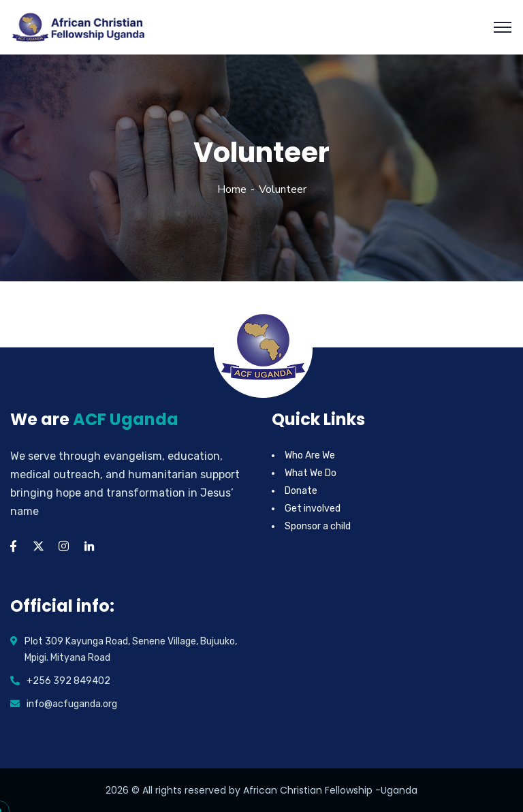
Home (232, 189)
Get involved (313, 509)
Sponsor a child (318, 526)
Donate (301, 491)
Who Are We (310, 455)
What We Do (311, 473)
